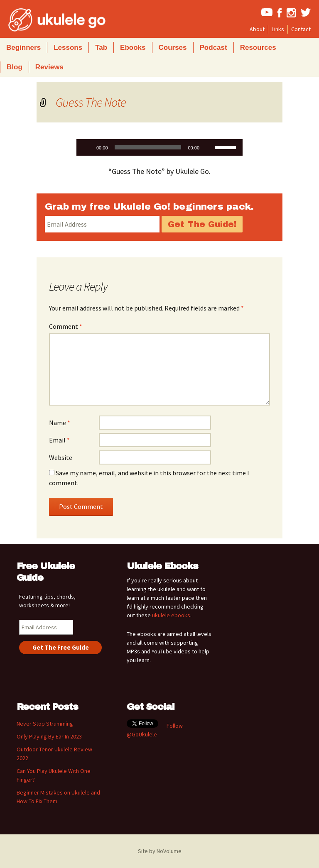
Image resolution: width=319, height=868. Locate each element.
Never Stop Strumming (45, 724)
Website (61, 457)
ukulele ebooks (171, 615)
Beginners (23, 48)
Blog (15, 67)
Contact (301, 29)
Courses (173, 48)
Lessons (68, 48)
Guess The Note (91, 102)
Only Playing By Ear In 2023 (49, 736)
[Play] (87, 147)
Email (59, 440)
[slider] (148, 147)
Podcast (213, 48)
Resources (258, 48)
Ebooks (133, 48)
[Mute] (209, 147)
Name (60, 423)
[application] (159, 147)
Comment (66, 326)
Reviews (49, 67)
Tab (101, 48)
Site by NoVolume (160, 851)
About (257, 29)
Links (278, 29)
